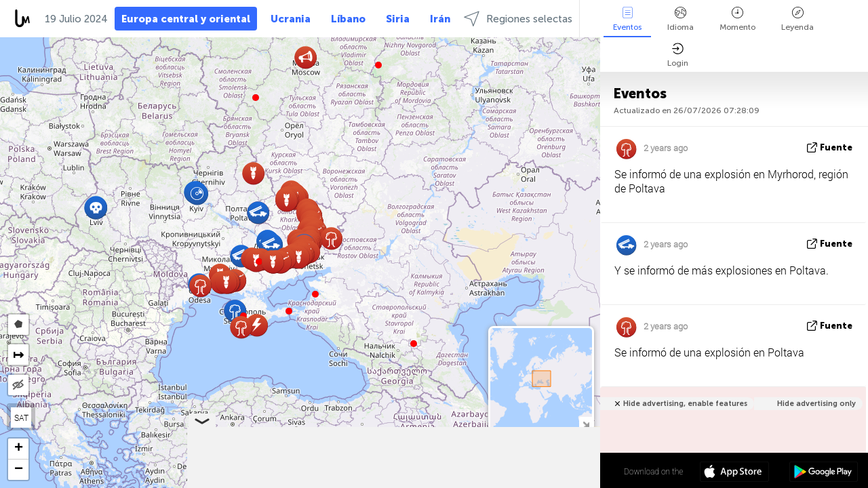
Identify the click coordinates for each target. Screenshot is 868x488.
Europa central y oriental (186, 19)
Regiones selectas (518, 19)
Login (678, 55)
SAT (21, 418)
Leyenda (797, 19)
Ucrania (291, 19)
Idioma (680, 19)
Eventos (627, 19)
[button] (289, 311)
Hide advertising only (816, 404)
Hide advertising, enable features (685, 404)
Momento (737, 19)
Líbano (348, 19)
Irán (440, 19)
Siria (398, 19)
